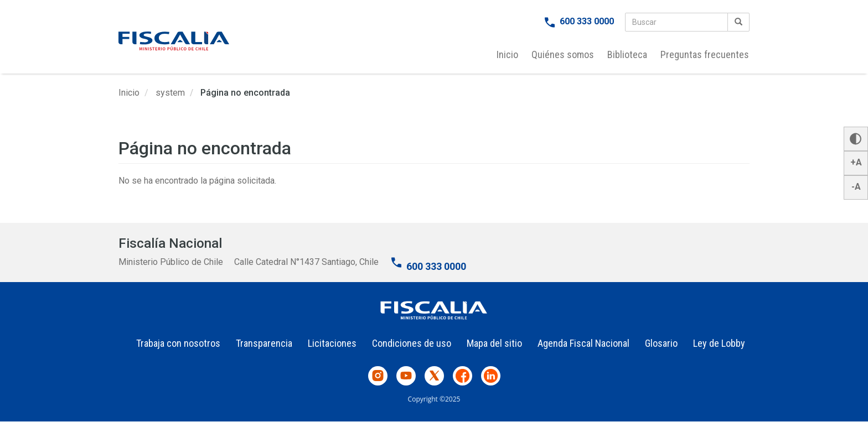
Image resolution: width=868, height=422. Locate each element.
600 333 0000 (587, 21)
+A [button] (856, 162)
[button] (856, 139)
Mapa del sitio (494, 343)
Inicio (507, 54)
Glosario (661, 343)
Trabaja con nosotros (178, 343)
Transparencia (264, 343)
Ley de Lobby (719, 343)
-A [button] (856, 187)
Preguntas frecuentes (705, 54)
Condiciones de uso (412, 343)
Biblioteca (627, 54)
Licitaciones (332, 343)
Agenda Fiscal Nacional (583, 343)
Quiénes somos (563, 54)
